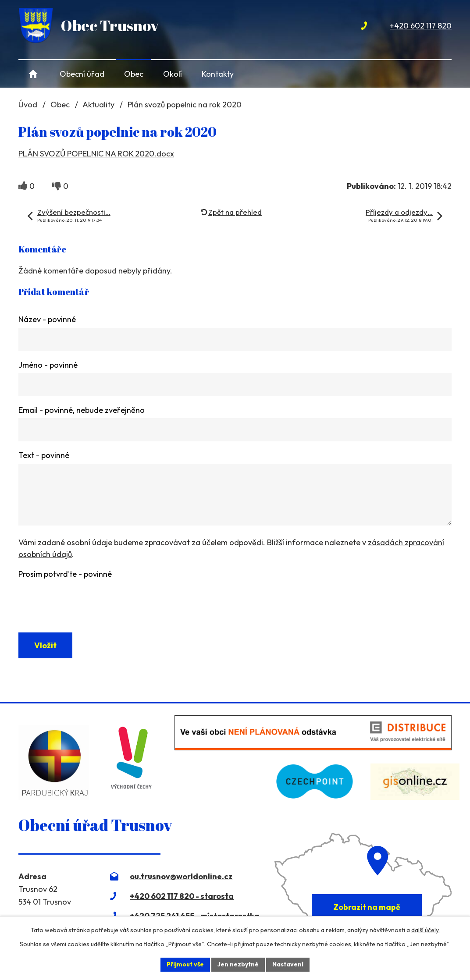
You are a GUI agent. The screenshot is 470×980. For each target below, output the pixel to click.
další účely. (425, 930)
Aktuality (98, 105)
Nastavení (288, 964)
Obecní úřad (82, 74)
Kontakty (218, 74)
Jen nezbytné (238, 964)
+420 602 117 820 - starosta (182, 898)
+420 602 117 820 (421, 26)
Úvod (33, 74)
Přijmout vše (185, 964)
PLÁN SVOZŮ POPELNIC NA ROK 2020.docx (96, 154)
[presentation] (85, 601)
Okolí (173, 74)
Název (47, 319)
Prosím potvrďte (65, 576)
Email (82, 410)
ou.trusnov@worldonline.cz (181, 879)
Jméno (48, 365)
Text (44, 456)
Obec (134, 74)
